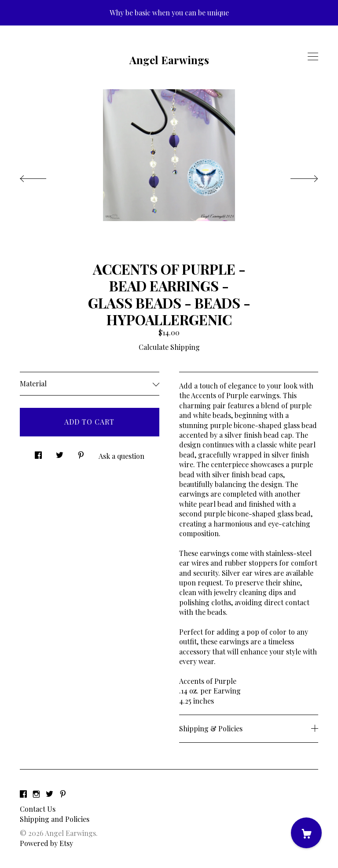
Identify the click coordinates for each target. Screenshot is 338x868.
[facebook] (23, 794)
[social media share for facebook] (38, 452)
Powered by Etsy (46, 843)
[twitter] (50, 794)
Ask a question (121, 456)
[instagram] (36, 794)
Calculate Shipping (169, 347)
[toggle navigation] (313, 57)
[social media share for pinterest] (81, 452)
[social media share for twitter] (60, 452)
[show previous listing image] (42, 176)
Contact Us (38, 809)
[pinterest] (63, 794)
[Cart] (306, 833)
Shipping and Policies (55, 819)
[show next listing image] (296, 176)
